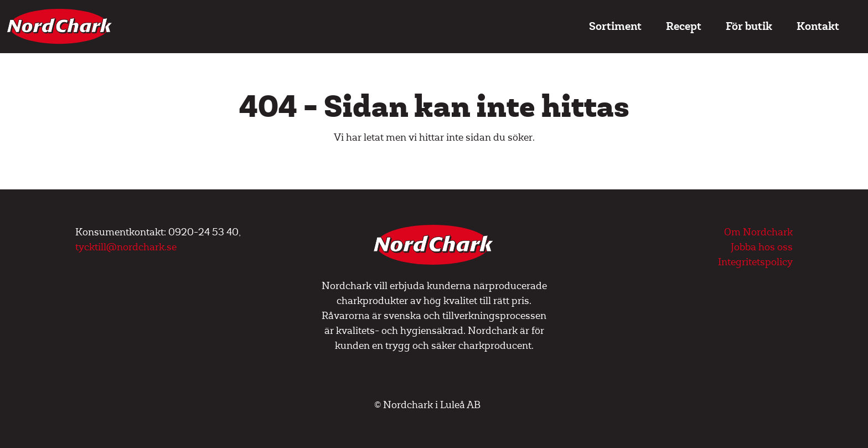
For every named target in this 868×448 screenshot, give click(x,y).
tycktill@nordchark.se (126, 247)
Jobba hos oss (762, 247)
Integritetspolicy (755, 262)
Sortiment (615, 26)
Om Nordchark (758, 232)
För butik (749, 26)
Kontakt (818, 26)
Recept (684, 26)
